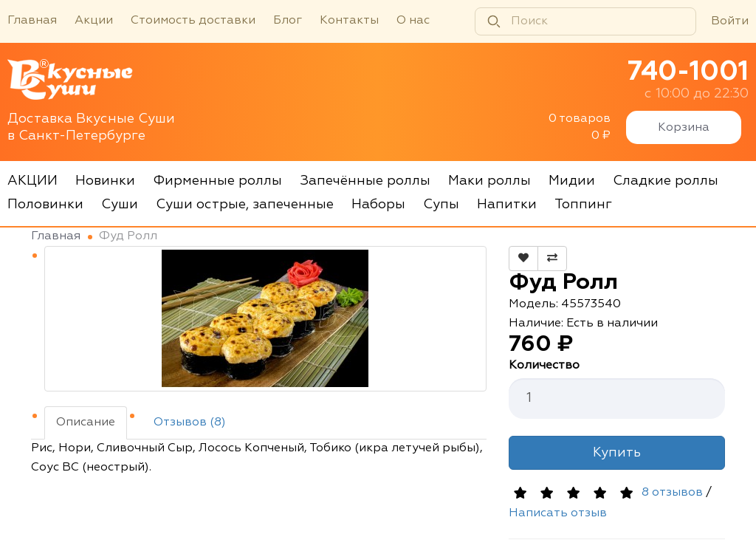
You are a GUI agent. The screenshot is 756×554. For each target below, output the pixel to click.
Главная (32, 21)
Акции (94, 21)
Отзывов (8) (190, 423)
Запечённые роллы (365, 181)
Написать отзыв (558, 513)
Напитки (507, 205)
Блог (288, 21)
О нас (413, 21)
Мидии (572, 181)
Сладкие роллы (666, 181)
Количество (544, 366)
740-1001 (688, 72)
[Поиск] (585, 21)
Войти (730, 21)
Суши (120, 205)
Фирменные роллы (217, 181)
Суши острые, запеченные (245, 205)
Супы (441, 205)
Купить (617, 453)
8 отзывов (672, 493)
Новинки (105, 181)
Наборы (378, 205)
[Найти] (494, 21)
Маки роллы (489, 181)
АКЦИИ (32, 181)
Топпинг (583, 205)
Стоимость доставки (193, 21)
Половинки (45, 205)
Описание (86, 423)
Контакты (349, 21)
